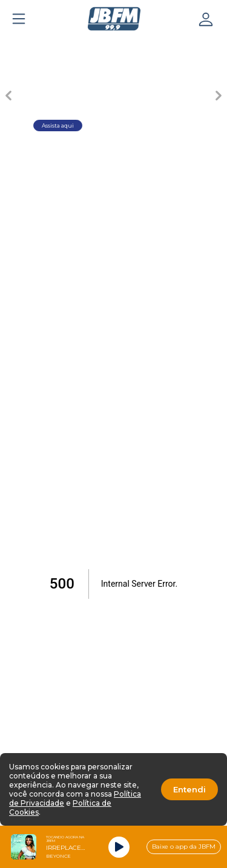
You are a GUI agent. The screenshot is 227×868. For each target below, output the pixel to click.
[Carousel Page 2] (93, 46)
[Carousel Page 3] (135, 46)
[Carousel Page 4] (177, 46)
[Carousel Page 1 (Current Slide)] (50, 46)
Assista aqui (58, 126)
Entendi (189, 789)
